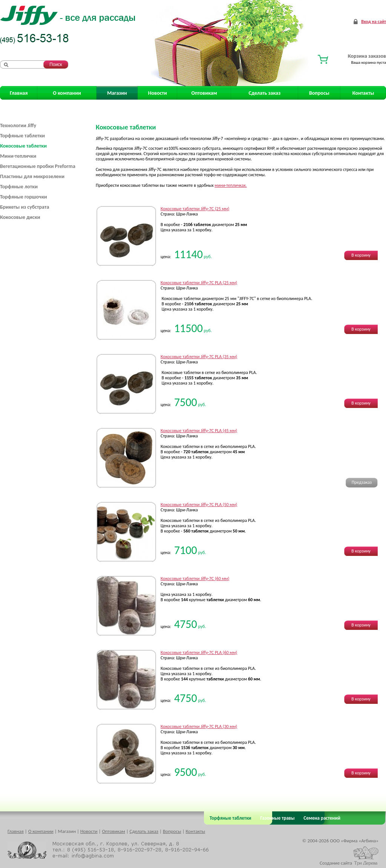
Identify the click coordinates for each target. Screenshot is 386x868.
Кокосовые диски (20, 217)
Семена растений (321, 818)
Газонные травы (278, 818)
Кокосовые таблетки (23, 146)
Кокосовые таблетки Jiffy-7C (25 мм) (195, 209)
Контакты (363, 93)
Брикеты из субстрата (25, 207)
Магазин (117, 93)
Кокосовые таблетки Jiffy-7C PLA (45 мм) (199, 431)
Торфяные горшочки (24, 197)
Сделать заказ (265, 93)
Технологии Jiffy (18, 125)
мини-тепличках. (231, 185)
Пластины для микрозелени (32, 176)
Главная (19, 93)
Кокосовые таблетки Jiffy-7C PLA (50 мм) (199, 505)
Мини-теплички (18, 156)
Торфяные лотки (19, 187)
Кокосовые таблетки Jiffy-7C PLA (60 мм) (199, 653)
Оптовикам (204, 93)
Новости (158, 93)
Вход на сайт (374, 22)
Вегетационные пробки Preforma (38, 166)
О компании (67, 93)
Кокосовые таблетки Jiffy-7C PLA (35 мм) (199, 357)
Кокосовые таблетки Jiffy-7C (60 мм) (195, 579)
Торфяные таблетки (22, 136)
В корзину (361, 255)
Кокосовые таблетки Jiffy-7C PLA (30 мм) (199, 726)
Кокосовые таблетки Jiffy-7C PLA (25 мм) (199, 283)
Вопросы (319, 93)
